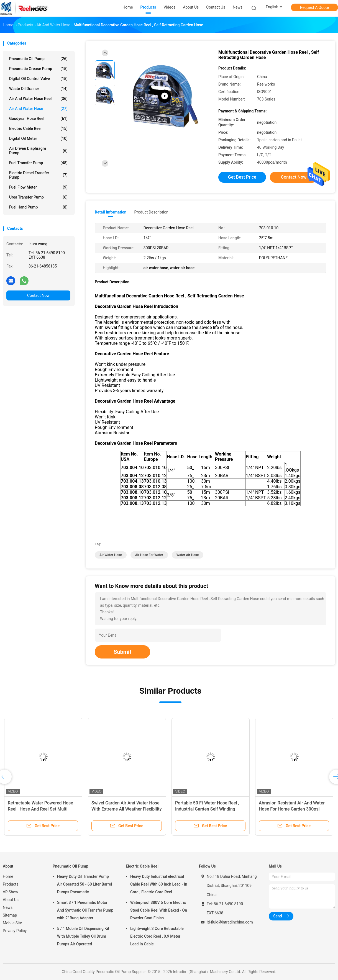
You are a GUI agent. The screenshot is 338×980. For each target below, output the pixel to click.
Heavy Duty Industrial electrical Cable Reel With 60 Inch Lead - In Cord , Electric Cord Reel (159, 884)
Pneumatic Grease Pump (38, 69)
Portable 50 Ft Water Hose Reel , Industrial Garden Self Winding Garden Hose (207, 809)
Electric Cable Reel (38, 128)
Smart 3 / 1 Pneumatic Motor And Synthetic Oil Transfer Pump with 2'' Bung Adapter (85, 910)
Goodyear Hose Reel (38, 119)
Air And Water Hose (38, 109)
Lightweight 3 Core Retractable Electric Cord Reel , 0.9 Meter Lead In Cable (157, 936)
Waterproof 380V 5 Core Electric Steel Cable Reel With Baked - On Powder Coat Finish (159, 910)
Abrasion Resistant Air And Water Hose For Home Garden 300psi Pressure (292, 809)
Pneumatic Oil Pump (38, 59)
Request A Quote (314, 7)
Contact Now (38, 295)
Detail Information (111, 212)
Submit (122, 652)
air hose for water (149, 555)
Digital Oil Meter (38, 138)
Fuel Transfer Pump (38, 163)
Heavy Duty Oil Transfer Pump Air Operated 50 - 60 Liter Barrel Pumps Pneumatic (84, 884)
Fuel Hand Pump (38, 207)
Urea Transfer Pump (38, 197)
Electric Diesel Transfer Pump (38, 175)
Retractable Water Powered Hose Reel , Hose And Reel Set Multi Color (40, 809)
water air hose (188, 555)
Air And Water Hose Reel (38, 99)
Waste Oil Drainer (38, 89)
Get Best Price (242, 177)
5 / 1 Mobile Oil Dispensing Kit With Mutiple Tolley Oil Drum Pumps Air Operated (83, 936)
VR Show (11, 892)
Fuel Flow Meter (38, 187)
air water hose (111, 555)
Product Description (151, 212)
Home (8, 876)
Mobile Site (12, 923)
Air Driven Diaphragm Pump (38, 151)
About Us (11, 900)
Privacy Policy (15, 931)
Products (11, 884)
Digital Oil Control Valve (38, 79)
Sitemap (10, 915)
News (8, 907)
